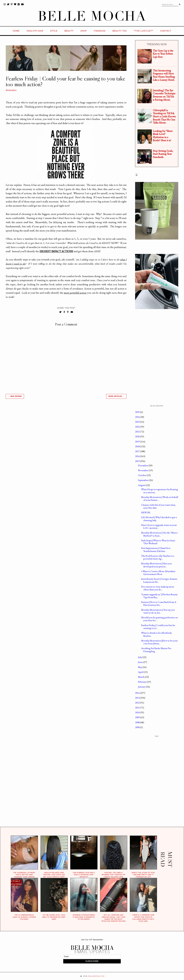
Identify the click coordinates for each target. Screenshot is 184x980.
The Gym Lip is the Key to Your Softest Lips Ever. (163, 54)
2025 (138, 412)
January (142, 687)
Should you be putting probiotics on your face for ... (159, 619)
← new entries (15, 396)
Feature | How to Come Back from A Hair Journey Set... (159, 603)
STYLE (54, 31)
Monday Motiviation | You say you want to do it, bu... (158, 611)
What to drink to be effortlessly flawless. (156, 634)
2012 (138, 703)
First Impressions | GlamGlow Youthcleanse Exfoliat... (156, 549)
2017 (138, 451)
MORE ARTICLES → (116, 396)
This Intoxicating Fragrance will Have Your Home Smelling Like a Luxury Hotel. (164, 75)
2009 (138, 717)
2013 (138, 698)
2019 (138, 441)
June (141, 662)
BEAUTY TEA (120, 31)
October (142, 475)
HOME (16, 31)
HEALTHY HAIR (35, 31)
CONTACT (166, 31)
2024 (138, 417)
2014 (138, 693)
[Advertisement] (66, 442)
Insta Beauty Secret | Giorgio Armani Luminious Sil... (159, 580)
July (140, 657)
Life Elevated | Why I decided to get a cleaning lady (159, 519)
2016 (138, 456)
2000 (138, 727)
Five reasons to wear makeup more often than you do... (158, 588)
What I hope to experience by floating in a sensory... (160, 491)
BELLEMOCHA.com (96, 976)
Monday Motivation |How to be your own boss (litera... (159, 642)
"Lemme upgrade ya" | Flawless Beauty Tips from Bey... (159, 596)
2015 (138, 461)
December (143, 465)
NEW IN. (146, 512)
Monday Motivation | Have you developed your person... (156, 565)
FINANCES (100, 31)
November (143, 470)
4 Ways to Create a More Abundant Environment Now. (158, 573)
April (141, 672)
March (141, 677)
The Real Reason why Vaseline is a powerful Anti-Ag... (158, 557)
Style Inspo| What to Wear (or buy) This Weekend (158, 542)
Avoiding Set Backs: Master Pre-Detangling (156, 650)
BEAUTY (69, 31)
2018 (138, 446)
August (142, 485)
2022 (138, 427)
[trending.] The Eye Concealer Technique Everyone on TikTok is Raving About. (164, 95)
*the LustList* (143, 31)
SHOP (84, 31)
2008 (138, 722)
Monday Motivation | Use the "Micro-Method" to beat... (160, 534)
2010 (138, 712)
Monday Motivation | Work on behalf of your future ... (160, 498)
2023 (138, 422)
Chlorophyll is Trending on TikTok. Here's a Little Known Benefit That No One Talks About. (164, 116)
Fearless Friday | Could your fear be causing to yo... (158, 627)
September (143, 480)
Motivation (11, 90)
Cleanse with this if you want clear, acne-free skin (158, 506)
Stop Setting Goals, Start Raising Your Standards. (163, 154)
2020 (138, 436)
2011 (138, 708)
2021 (138, 432)
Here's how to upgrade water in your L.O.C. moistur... (159, 526)
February (143, 682)
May (140, 667)
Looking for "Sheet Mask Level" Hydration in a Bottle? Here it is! (163, 136)
